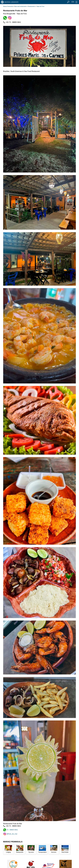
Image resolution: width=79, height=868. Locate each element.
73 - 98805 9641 (11, 830)
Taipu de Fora (40, 6)
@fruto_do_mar (10, 834)
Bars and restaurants (20, 6)
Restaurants (31, 6)
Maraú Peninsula (8, 6)
